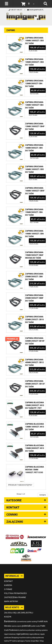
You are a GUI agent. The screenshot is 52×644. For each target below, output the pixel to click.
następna (43, 495)
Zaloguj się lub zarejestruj (19, 613)
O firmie (8, 589)
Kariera (8, 585)
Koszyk (8, 617)
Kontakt (8, 581)
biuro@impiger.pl (35, 10)
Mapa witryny (11, 601)
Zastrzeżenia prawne (15, 597)
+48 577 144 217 (15, 10)
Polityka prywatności (15, 593)
